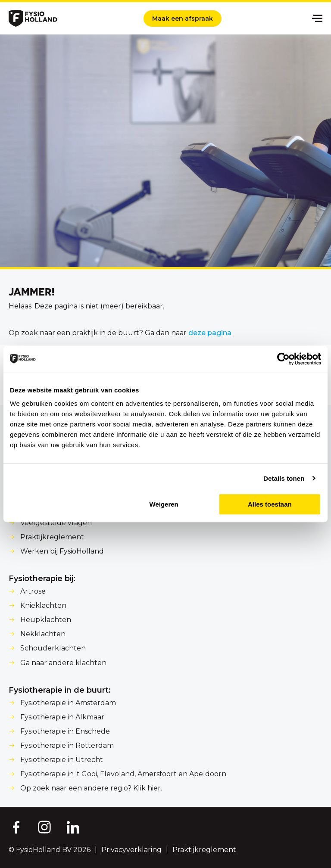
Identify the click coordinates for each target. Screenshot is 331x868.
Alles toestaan (270, 504)
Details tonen (284, 478)
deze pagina (210, 333)
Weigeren (164, 504)
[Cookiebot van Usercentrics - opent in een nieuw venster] (283, 359)
